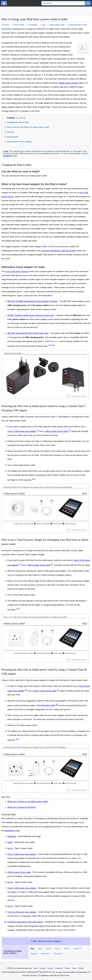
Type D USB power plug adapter (22, 888)
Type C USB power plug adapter (22, 431)
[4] (38, 430)
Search (81, 968)
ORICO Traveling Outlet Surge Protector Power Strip (31, 315)
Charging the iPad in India (18, 122)
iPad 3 (49, 949)
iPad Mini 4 (58, 954)
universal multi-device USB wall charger (59, 251)
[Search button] (88, 3)
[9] (26, 690)
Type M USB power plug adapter (22, 912)
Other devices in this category (19, 142)
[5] (70, 430)
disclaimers (8, 156)
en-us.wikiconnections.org (22, 968)
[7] (20, 564)
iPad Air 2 (77, 949)
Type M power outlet (46, 705)
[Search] (63, 3)
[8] (57, 705)
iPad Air (67, 949)
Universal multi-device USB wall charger (25, 922)
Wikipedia (12, 836)
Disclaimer (59, 968)
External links (12, 137)
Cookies (50, 968)
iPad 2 (40, 949)
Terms (74, 968)
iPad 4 (58, 949)
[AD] (53, 345)
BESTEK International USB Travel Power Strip (28, 333)
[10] (50, 345)
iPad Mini (34, 954)
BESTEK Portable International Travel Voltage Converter (32, 301)
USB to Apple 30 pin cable (56, 431)
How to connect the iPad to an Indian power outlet (28, 127)
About (36, 968)
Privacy (68, 968)
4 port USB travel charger (17, 271)
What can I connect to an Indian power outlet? (28, 801)
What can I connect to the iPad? (22, 807)
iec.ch (10, 848)
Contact (42, 968)
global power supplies (68, 83)
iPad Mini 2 (46, 954)
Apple (4, 107)
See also (10, 132)
